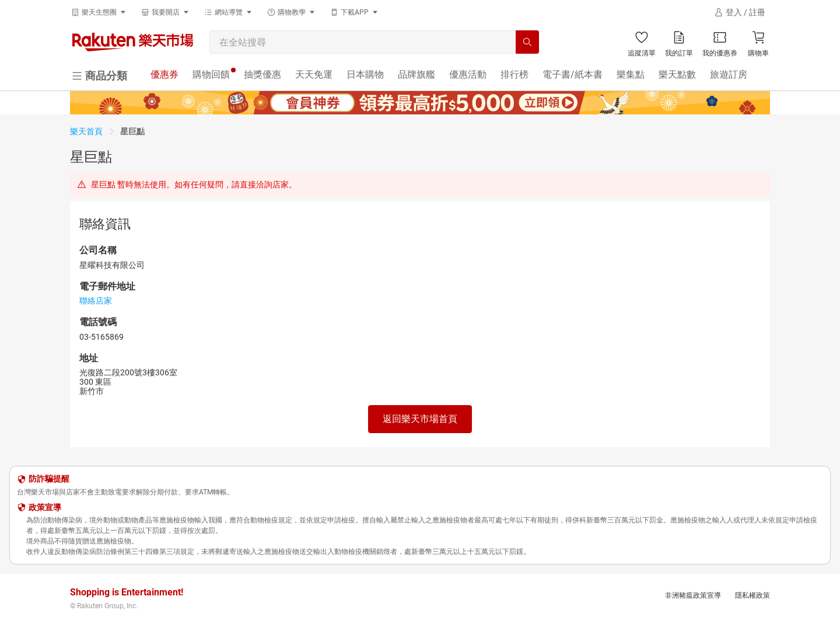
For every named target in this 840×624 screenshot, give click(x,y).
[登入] (740, 12)
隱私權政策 (752, 595)
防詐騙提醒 (49, 479)
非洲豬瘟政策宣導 (693, 595)
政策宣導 (45, 507)
